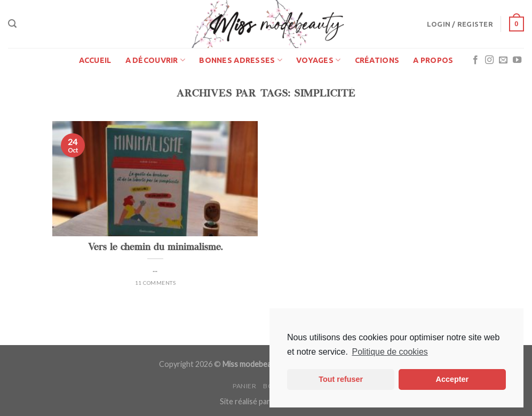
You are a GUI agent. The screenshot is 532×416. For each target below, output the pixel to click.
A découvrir (156, 60)
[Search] (12, 24)
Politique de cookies (390, 352)
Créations (377, 60)
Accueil (95, 60)
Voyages (319, 60)
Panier (245, 386)
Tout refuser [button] (341, 379)
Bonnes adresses (241, 60)
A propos (433, 60)
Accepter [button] (452, 379)
